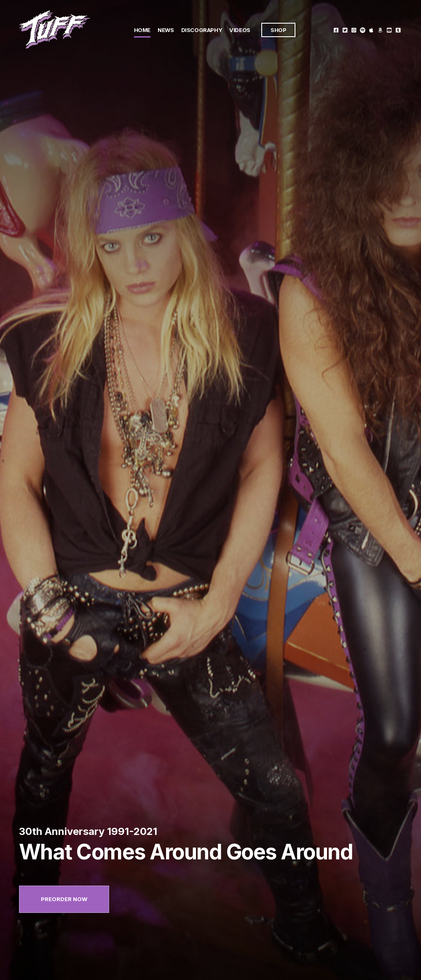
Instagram (354, 30)
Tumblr (398, 30)
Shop (278, 30)
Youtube (389, 30)
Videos (240, 30)
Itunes (371, 30)
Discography (202, 30)
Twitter (345, 30)
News (166, 30)
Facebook (336, 30)
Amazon (380, 30)
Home (142, 30)
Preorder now (64, 899)
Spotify (363, 30)
